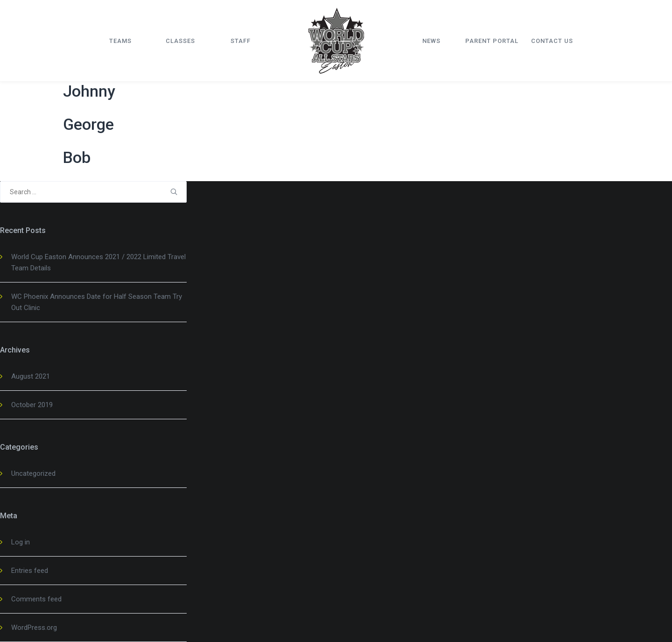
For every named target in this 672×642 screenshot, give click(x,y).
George (88, 124)
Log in (21, 542)
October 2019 (32, 405)
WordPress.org (34, 628)
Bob (77, 157)
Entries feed (30, 571)
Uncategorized (33, 473)
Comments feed (36, 599)
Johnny (89, 91)
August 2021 (31, 376)
